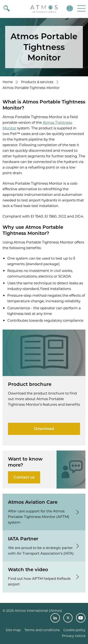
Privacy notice (74, 636)
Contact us (24, 477)
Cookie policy (74, 630)
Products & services (37, 82)
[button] (81, 8)
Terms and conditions (42, 630)
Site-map (13, 630)
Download (44, 429)
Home (8, 82)
